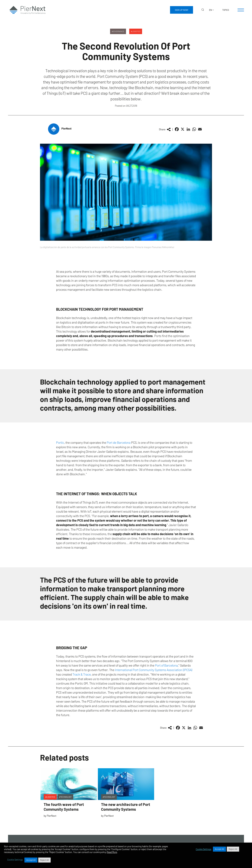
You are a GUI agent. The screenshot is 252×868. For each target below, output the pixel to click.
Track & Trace (82, 674)
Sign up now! (182, 10)
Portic (60, 442)
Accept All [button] (219, 849)
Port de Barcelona (119, 442)
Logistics (136, 31)
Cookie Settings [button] (204, 849)
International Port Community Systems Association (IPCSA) (154, 670)
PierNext (66, 128)
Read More (112, 852)
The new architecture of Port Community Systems (126, 807)
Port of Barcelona (166, 665)
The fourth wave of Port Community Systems (64, 807)
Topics (226, 10)
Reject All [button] (233, 849)
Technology (66, 797)
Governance (119, 31)
